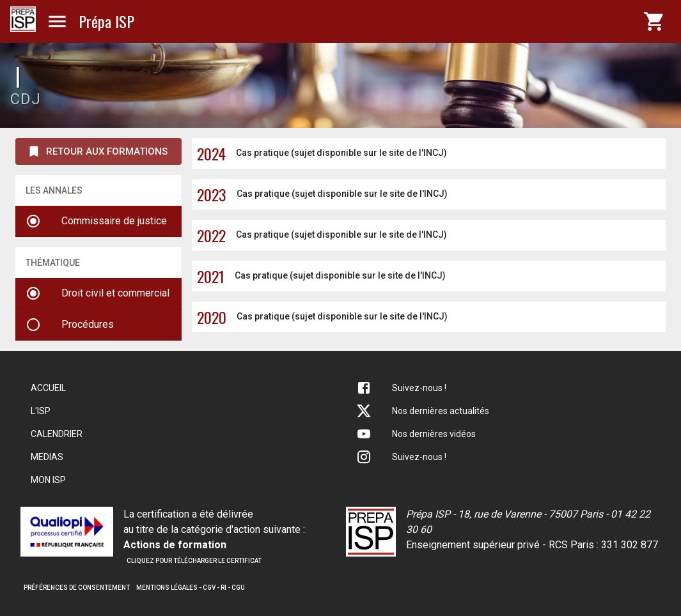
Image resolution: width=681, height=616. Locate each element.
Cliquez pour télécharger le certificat (194, 561)
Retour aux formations (97, 151)
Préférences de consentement (77, 588)
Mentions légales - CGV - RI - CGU (191, 588)
